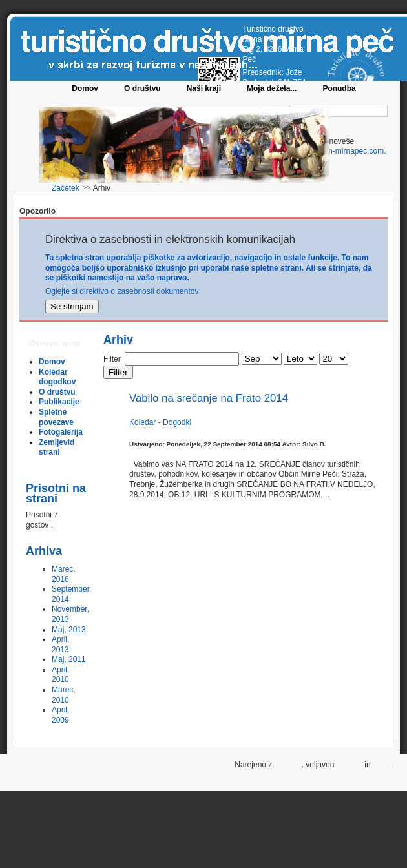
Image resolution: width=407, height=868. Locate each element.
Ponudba (339, 88)
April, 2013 (60, 645)
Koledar (144, 422)
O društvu (142, 88)
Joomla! (288, 765)
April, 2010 (60, 675)
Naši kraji (204, 88)
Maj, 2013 (69, 630)
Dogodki (177, 422)
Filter (118, 372)
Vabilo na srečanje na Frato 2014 (209, 398)
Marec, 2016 (64, 574)
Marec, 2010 (64, 695)
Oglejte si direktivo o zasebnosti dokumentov (122, 291)
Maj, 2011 (69, 659)
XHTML (350, 765)
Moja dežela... (272, 88)
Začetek (66, 188)
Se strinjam (72, 306)
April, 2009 (60, 715)
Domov (85, 88)
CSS (381, 765)
